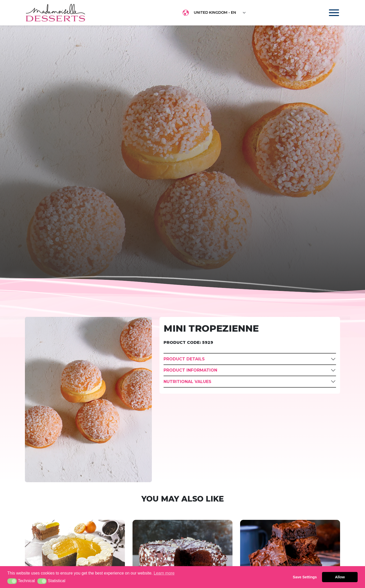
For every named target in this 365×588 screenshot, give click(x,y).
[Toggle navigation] (329, 13)
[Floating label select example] (220, 13)
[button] (12, 581)
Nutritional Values (187, 382)
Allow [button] (340, 577)
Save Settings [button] (305, 577)
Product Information (190, 370)
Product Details (184, 359)
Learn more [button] (164, 573)
